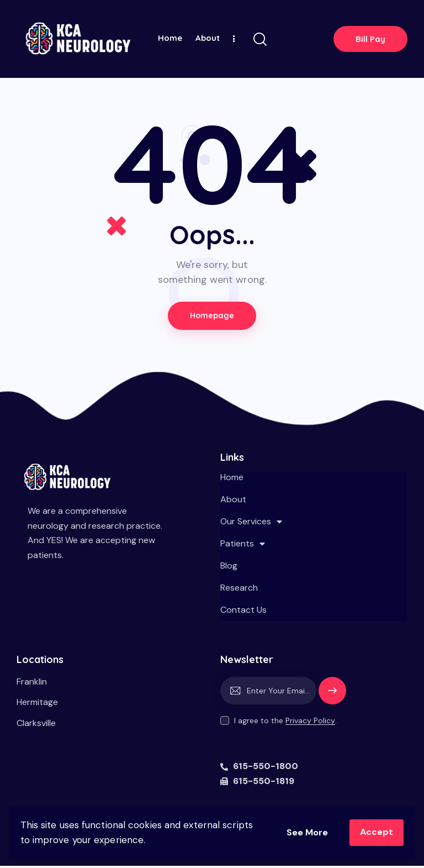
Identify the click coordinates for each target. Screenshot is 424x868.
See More (304, 832)
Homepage (212, 317)
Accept (376, 832)
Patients (243, 546)
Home (232, 480)
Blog (229, 568)
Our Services (251, 524)
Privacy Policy (310, 723)
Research (239, 590)
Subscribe (332, 698)
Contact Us (243, 612)
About (233, 501)
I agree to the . (285, 723)
